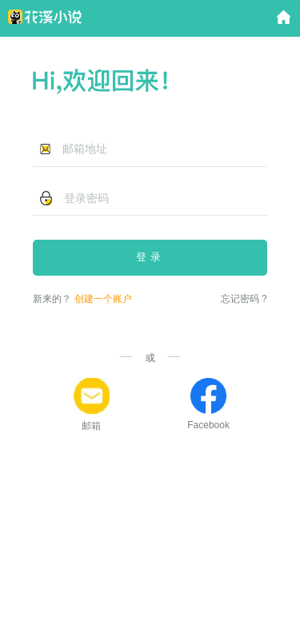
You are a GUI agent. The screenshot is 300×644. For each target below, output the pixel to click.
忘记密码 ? (244, 299)
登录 (150, 257)
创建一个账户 (103, 299)
